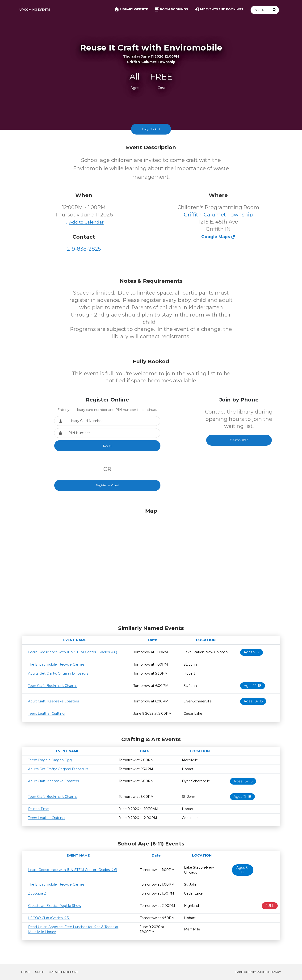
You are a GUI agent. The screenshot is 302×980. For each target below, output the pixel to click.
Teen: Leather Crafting (46, 714)
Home (26, 972)
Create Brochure (63, 972)
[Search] (260, 10)
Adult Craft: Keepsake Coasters (53, 701)
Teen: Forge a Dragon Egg (50, 760)
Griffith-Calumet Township (218, 215)
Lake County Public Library (258, 972)
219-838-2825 (84, 249)
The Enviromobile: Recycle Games (56, 664)
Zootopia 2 (37, 893)
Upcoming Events (35, 10)
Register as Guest (107, 485)
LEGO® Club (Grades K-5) (49, 918)
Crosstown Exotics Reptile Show (55, 906)
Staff (40, 972)
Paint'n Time (38, 809)
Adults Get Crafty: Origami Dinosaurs (58, 673)
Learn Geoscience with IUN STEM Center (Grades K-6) (73, 652)
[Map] (151, 565)
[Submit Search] (275, 10)
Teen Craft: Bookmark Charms (53, 686)
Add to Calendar (84, 222)
